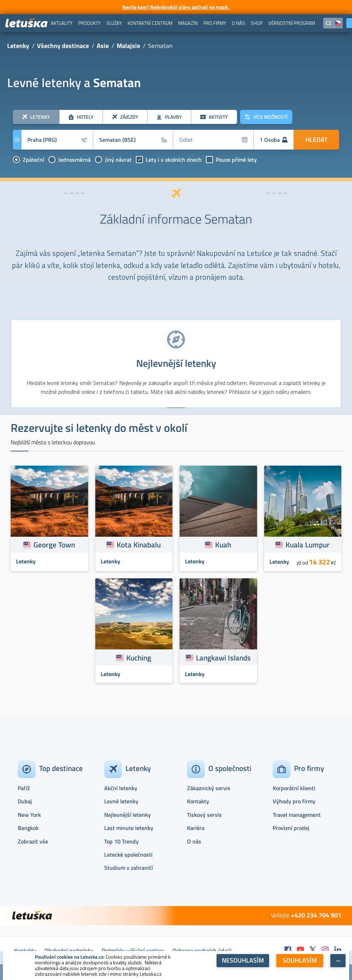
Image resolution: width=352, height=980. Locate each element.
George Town (54, 545)
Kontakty (198, 801)
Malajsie (128, 46)
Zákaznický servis (209, 788)
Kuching (139, 658)
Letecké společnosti (128, 855)
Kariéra (196, 828)
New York (29, 815)
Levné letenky (121, 801)
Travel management (297, 815)
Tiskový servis (204, 815)
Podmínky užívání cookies (133, 950)
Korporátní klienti (294, 788)
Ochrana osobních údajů (202, 950)
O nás (194, 841)
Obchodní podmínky (69, 950)
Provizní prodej (291, 828)
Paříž (24, 788)
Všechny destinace (63, 46)
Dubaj (25, 801)
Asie (103, 46)
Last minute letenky (129, 828)
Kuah (223, 545)
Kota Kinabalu (139, 545)
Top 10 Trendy (121, 841)
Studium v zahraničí (129, 868)
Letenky (18, 46)
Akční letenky (121, 788)
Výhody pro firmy (294, 801)
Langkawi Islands (223, 658)
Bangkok (28, 828)
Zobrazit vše (33, 841)
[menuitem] (62, 23)
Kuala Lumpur (308, 545)
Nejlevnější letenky (127, 815)
